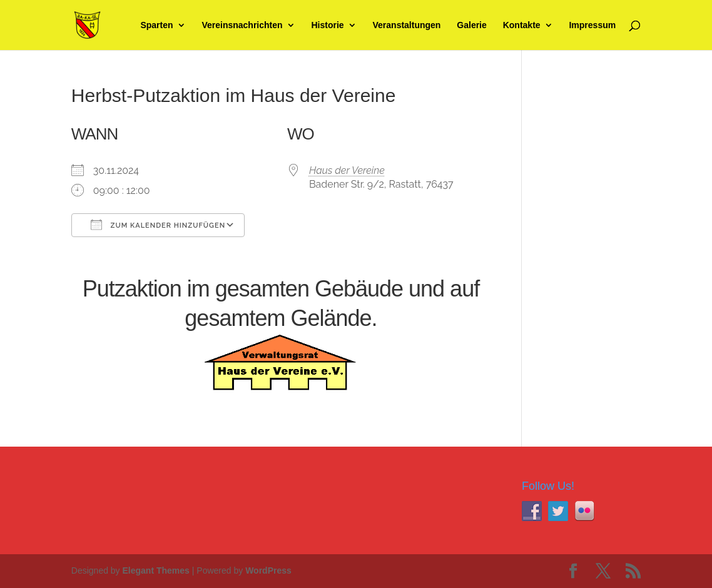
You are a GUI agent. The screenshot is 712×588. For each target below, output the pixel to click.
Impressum (592, 25)
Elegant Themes (156, 570)
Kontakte (522, 25)
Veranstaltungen (407, 25)
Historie (327, 25)
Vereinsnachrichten (242, 25)
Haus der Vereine (347, 170)
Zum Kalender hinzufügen (158, 225)
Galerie (471, 25)
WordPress (268, 570)
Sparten (156, 25)
